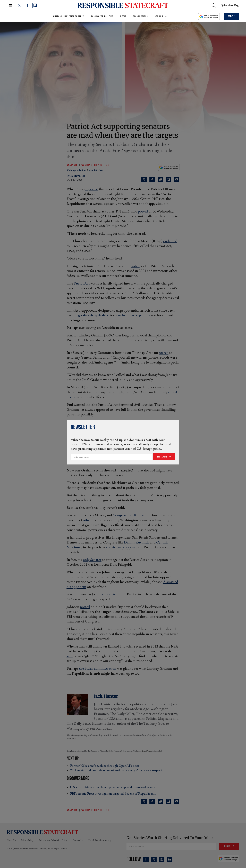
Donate (231, 16)
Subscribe (162, 457)
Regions (159, 16)
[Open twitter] (20, 5)
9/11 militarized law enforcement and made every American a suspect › (117, 770)
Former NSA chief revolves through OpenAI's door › (106, 766)
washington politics (77, 170)
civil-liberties (96, 170)
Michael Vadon (146, 751)
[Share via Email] (177, 179)
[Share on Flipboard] (168, 179)
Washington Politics (102, 16)
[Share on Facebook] (152, 179)
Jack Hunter (76, 176)
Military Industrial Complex (68, 16)
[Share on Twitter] (144, 179)
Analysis (72, 165)
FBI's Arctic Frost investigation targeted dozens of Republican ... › (114, 793)
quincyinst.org (230, 5)
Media (123, 16)
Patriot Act (82, 283)
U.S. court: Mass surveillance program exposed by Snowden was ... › (115, 787)
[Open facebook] (27, 5)
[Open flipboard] (35, 5)
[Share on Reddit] (160, 179)
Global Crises (140, 16)
